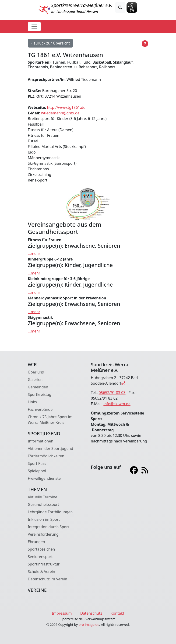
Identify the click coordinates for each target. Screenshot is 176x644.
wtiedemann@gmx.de (60, 113)
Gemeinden (38, 387)
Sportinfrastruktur (44, 564)
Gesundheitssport (43, 504)
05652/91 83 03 (112, 393)
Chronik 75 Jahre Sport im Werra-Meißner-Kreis (50, 420)
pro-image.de (89, 625)
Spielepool (37, 471)
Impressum (62, 613)
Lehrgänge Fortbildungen (50, 512)
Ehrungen (36, 542)
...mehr (34, 253)
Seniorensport (40, 557)
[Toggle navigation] (34, 27)
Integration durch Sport (48, 527)
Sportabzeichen (41, 549)
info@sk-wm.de (117, 404)
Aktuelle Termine (42, 497)
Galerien (35, 380)
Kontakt (118, 613)
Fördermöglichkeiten (46, 456)
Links (32, 402)
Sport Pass (37, 463)
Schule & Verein (41, 572)
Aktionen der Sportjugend (50, 449)
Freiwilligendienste (44, 478)
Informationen (40, 441)
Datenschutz (91, 613)
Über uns (36, 372)
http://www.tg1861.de (66, 107)
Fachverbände (40, 409)
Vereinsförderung (43, 534)
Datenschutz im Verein (48, 579)
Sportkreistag (40, 394)
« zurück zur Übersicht (50, 43)
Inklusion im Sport (44, 519)
